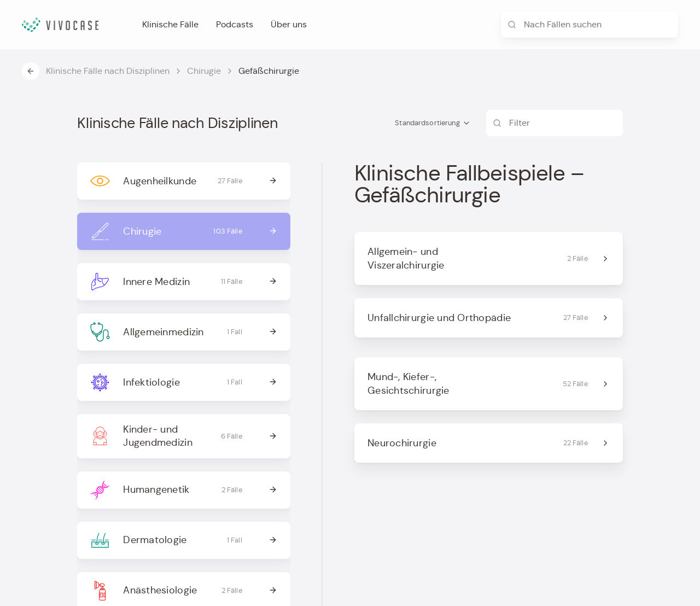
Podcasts (235, 24)
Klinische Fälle (170, 24)
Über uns (289, 24)
